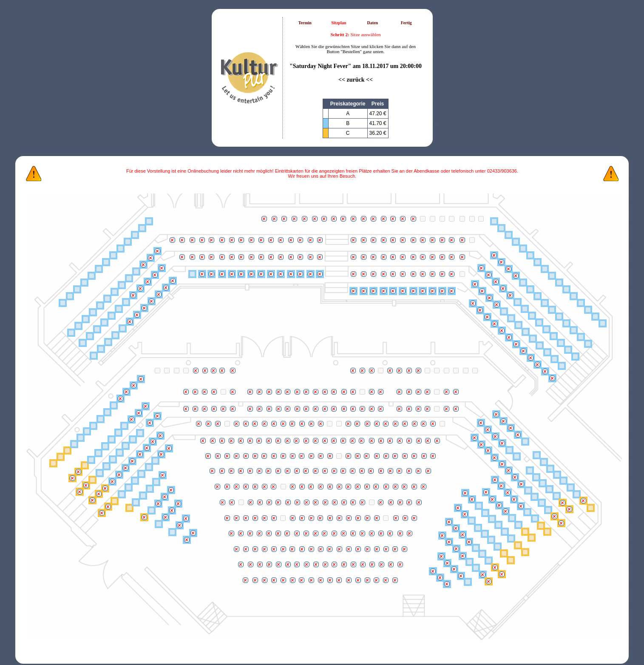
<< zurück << (356, 80)
